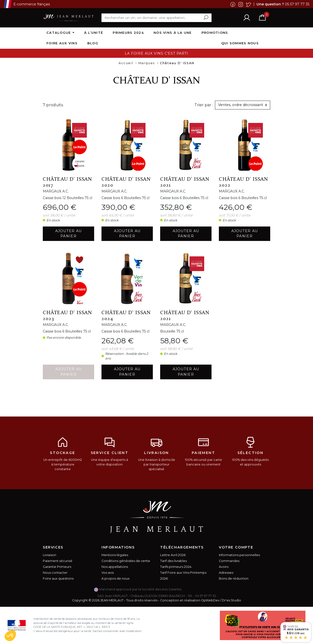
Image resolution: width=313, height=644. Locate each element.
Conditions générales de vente (126, 561)
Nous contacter (55, 573)
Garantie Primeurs (57, 567)
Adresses (226, 573)
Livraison (50, 555)
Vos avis (108, 573)
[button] (10, 636)
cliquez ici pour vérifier (201, 589)
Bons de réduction (234, 578)
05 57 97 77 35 (297, 4)
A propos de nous (115, 578)
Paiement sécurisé (58, 561)
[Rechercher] (156, 18)
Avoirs (224, 567)
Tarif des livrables (173, 561)
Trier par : (204, 105)
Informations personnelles (239, 555)
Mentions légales (115, 555)
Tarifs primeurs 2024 (176, 567)
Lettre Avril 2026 (173, 555)
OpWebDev (210, 600)
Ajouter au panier (69, 234)
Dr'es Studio (232, 600)
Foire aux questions (58, 578)
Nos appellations (115, 567)
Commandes (229, 561)
